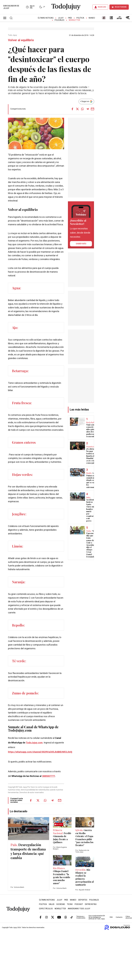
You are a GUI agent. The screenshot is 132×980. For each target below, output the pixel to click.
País (70, 18)
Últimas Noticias (46, 18)
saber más (81, 244)
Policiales (59, 20)
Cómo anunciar (129, 917)
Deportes (83, 900)
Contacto (119, 917)
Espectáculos (46, 909)
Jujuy (61, 18)
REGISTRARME (121, 7)
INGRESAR (102, 7)
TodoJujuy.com (34, 743)
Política (80, 18)
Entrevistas (91, 904)
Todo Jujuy (13, 35)
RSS (111, 917)
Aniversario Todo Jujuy (79, 909)
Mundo (92, 18)
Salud (52, 904)
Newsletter (74, 20)
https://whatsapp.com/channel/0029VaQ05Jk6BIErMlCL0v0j (40, 752)
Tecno (70, 904)
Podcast (79, 904)
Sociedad (61, 904)
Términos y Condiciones (81, 917)
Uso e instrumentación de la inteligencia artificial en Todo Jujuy (97, 917)
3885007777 (48, 776)
